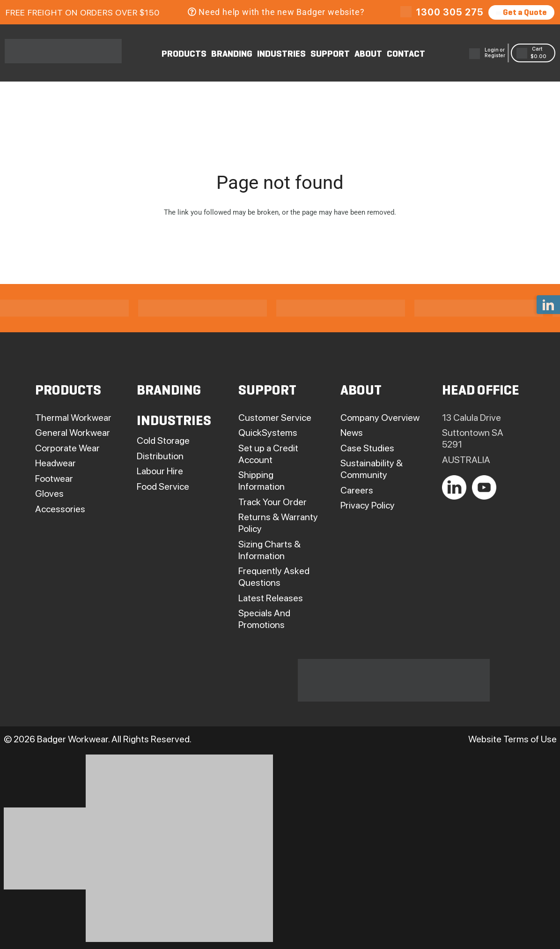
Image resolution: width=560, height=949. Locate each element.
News (352, 433)
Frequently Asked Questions (274, 577)
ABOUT (368, 54)
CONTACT (406, 54)
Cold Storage (163, 441)
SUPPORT (330, 54)
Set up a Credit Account (268, 454)
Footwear (54, 478)
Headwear (55, 463)
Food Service (163, 486)
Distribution (160, 456)
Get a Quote (521, 13)
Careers (357, 490)
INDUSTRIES (281, 54)
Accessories (60, 509)
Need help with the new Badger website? (276, 12)
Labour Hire (160, 471)
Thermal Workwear (73, 418)
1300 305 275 (450, 12)
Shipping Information (262, 481)
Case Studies (367, 448)
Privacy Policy (368, 505)
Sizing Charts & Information (269, 550)
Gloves (49, 493)
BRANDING (232, 54)
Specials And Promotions (264, 619)
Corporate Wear (67, 448)
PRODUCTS (184, 54)
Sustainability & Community (372, 469)
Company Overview (380, 418)
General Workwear (73, 433)
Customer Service (275, 418)
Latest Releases (271, 598)
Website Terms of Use (512, 739)
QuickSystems (268, 433)
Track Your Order (273, 502)
